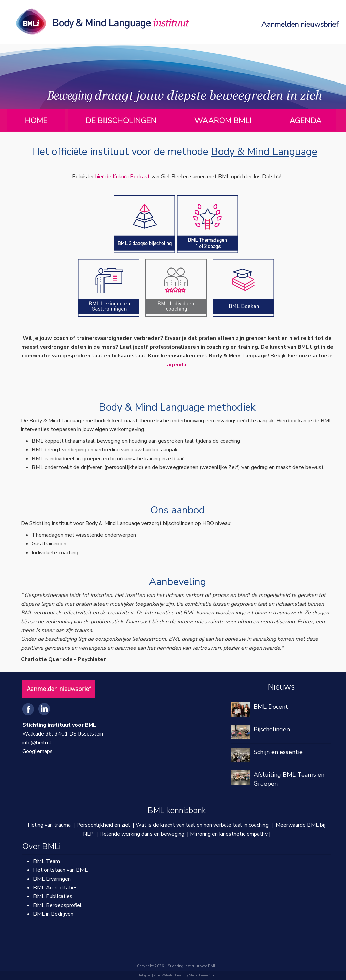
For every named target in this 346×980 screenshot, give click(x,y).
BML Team (47, 861)
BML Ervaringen (52, 879)
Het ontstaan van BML (60, 870)
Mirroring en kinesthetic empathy (229, 834)
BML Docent (271, 707)
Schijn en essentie (278, 752)
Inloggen (145, 975)
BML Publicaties (53, 896)
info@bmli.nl (37, 743)
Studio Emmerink (202, 975)
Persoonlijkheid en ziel (103, 825)
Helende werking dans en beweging (142, 834)
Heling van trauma (49, 825)
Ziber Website (163, 975)
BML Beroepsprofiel (57, 905)
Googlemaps (38, 751)
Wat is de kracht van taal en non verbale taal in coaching (202, 825)
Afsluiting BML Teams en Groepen (289, 779)
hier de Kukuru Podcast (123, 177)
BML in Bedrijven (53, 914)
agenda (177, 365)
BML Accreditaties (55, 888)
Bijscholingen (272, 729)
